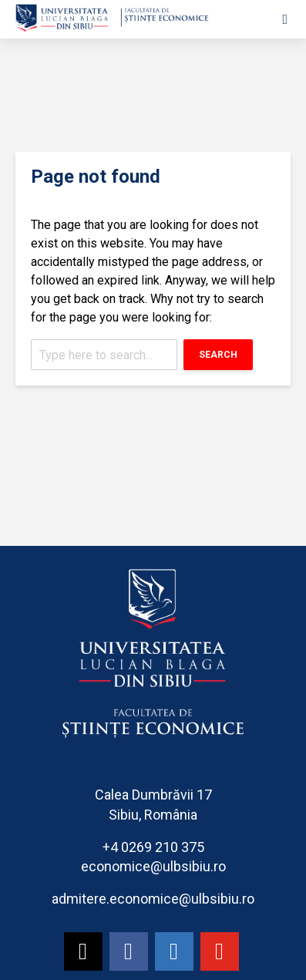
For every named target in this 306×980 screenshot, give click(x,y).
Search (218, 355)
